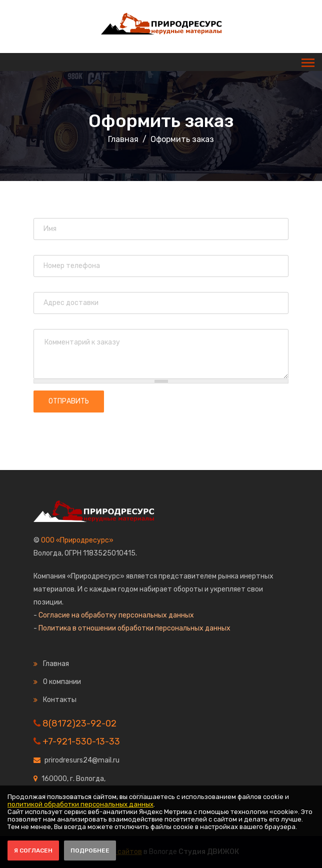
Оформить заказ (161, 121)
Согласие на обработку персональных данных (116, 615)
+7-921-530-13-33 (81, 741)
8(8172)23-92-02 (79, 723)
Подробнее (90, 850)
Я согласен (33, 850)
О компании (62, 682)
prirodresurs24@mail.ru (82, 760)
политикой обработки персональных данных (80, 804)
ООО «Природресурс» (77, 540)
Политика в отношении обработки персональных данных (134, 628)
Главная (123, 139)
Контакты (60, 700)
